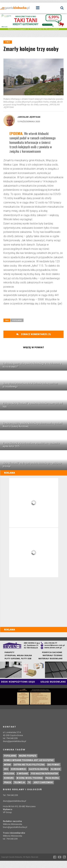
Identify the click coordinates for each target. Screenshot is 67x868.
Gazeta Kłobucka (38, 769)
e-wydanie (23, 774)
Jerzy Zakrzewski (43, 782)
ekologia (9, 774)
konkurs (9, 778)
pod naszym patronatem (44, 774)
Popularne (17, 320)
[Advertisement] (35, 313)
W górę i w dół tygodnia (30, 778)
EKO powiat (54, 765)
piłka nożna (52, 778)
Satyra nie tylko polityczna (29, 765)
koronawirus (18, 769)
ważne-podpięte (28, 756)
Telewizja (19, 782)
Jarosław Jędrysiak (29, 117)
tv (29, 782)
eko (6, 769)
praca (8, 782)
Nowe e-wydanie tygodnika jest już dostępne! (29, 760)
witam (7, 765)
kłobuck (56, 769)
